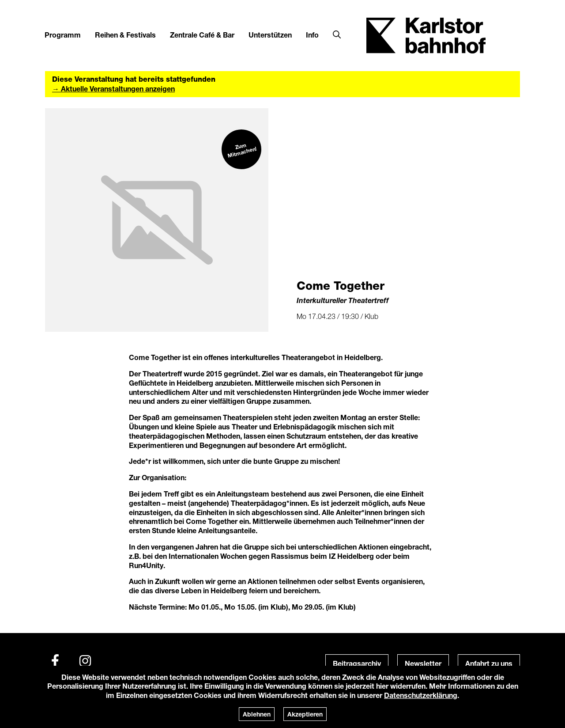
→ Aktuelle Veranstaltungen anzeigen (113, 89)
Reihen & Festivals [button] (125, 35)
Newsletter (423, 663)
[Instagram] (85, 661)
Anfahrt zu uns (489, 663)
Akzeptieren (305, 714)
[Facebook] (55, 661)
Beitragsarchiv (357, 663)
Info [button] (312, 35)
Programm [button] (63, 35)
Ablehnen (257, 714)
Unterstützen (270, 35)
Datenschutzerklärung (421, 695)
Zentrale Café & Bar (202, 35)
